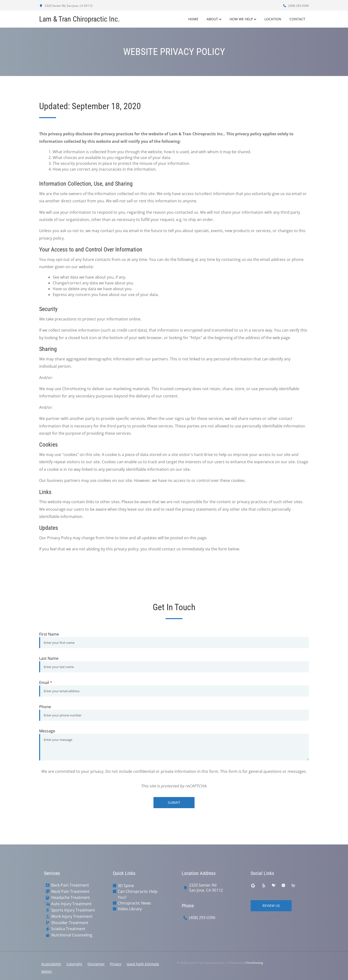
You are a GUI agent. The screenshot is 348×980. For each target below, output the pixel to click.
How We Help (241, 19)
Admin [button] (47, 971)
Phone (45, 707)
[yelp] (264, 886)
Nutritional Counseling (72, 935)
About (212, 19)
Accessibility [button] (51, 964)
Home (193, 19)
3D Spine (126, 886)
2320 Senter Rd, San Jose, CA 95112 (66, 6)
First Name (49, 634)
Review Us (271, 906)
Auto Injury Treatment (71, 904)
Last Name (49, 658)
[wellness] (293, 886)
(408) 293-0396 (296, 6)
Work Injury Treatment (72, 916)
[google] (253, 886)
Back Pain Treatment (70, 885)
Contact (297, 19)
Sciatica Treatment (68, 929)
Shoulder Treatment (70, 923)
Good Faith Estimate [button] (143, 964)
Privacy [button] (116, 964)
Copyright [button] (74, 964)
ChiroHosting (254, 963)
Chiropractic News (134, 903)
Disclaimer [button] (96, 964)
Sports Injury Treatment (73, 910)
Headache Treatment (71, 898)
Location (273, 19)
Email (46, 683)
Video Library (130, 909)
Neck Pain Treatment (70, 892)
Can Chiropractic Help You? (138, 894)
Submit (174, 802)
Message (47, 731)
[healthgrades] (274, 886)
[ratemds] (283, 886)
